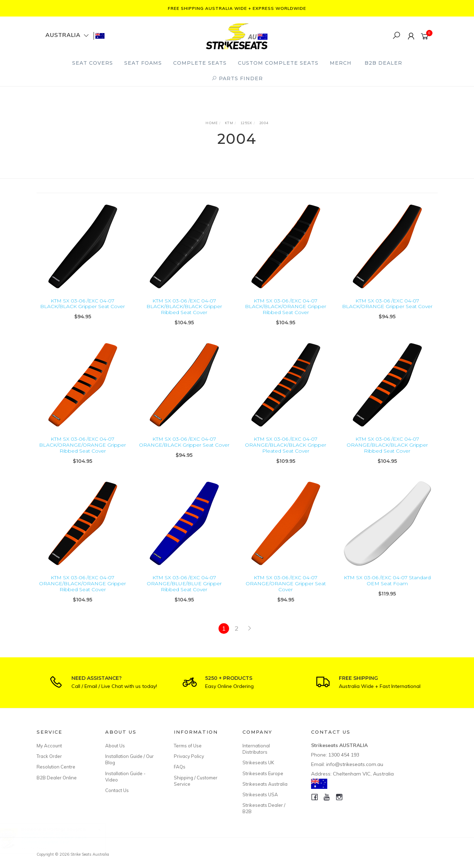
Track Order (49, 756)
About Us (115, 746)
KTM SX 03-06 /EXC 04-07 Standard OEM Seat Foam (387, 590)
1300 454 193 (344, 755)
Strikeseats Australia (265, 784)
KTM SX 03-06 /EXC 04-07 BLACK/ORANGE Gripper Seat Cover (387, 304)
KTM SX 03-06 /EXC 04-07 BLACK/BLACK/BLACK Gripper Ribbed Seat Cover (184, 307)
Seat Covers (93, 63)
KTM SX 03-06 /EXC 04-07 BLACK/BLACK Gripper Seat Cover (83, 304)
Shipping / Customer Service (196, 781)
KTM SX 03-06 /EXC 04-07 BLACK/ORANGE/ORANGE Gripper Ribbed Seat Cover (83, 454)
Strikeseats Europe (263, 773)
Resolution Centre (56, 767)
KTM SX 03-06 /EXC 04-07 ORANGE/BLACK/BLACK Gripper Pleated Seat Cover (286, 454)
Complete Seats (200, 63)
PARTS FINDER (237, 78)
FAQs (180, 767)
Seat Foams (143, 63)
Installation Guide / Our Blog (129, 759)
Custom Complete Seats (278, 63)
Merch (341, 63)
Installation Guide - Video (125, 777)
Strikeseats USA (260, 794)
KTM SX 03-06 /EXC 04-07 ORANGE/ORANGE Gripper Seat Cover (286, 593)
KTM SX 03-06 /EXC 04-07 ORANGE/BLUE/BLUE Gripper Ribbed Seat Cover (184, 593)
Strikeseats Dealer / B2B (264, 808)
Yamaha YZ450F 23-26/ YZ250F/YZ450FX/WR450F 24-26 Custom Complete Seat (60, 838)
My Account (49, 746)
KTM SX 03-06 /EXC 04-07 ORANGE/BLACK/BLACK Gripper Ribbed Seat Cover (387, 454)
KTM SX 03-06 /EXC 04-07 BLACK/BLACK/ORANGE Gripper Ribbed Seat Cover (286, 307)
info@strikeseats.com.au (355, 764)
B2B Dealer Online (57, 778)
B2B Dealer (383, 63)
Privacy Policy (189, 756)
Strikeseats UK (258, 762)
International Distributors (256, 749)
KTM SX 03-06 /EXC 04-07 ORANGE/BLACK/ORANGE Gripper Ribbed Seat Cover (83, 593)
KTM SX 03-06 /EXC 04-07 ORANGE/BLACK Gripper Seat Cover (184, 451)
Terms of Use (188, 746)
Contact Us (117, 790)
